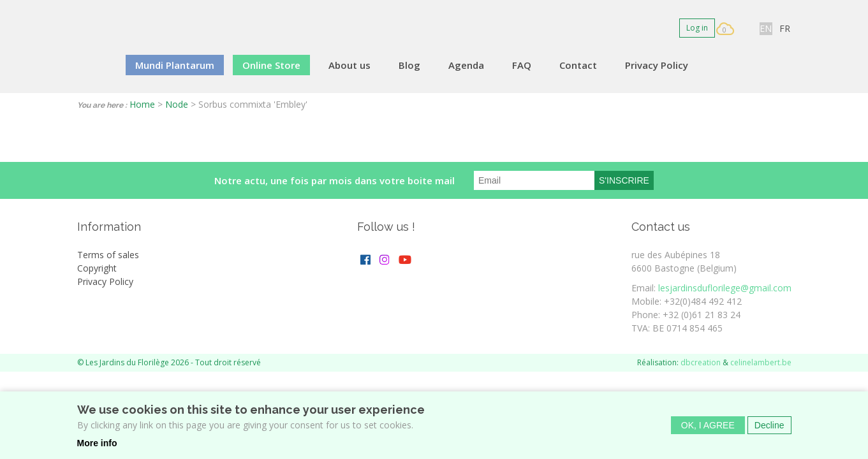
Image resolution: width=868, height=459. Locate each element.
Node (177, 104)
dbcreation (701, 362)
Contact (578, 65)
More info (97, 447)
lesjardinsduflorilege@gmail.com (725, 288)
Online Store (271, 65)
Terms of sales (108, 255)
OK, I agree (708, 429)
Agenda (466, 65)
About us (349, 65)
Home (142, 104)
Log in (697, 28)
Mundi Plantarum (175, 65)
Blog (409, 65)
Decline (769, 429)
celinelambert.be (761, 362)
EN (766, 28)
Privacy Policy (657, 65)
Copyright (97, 268)
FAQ (522, 65)
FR (785, 28)
